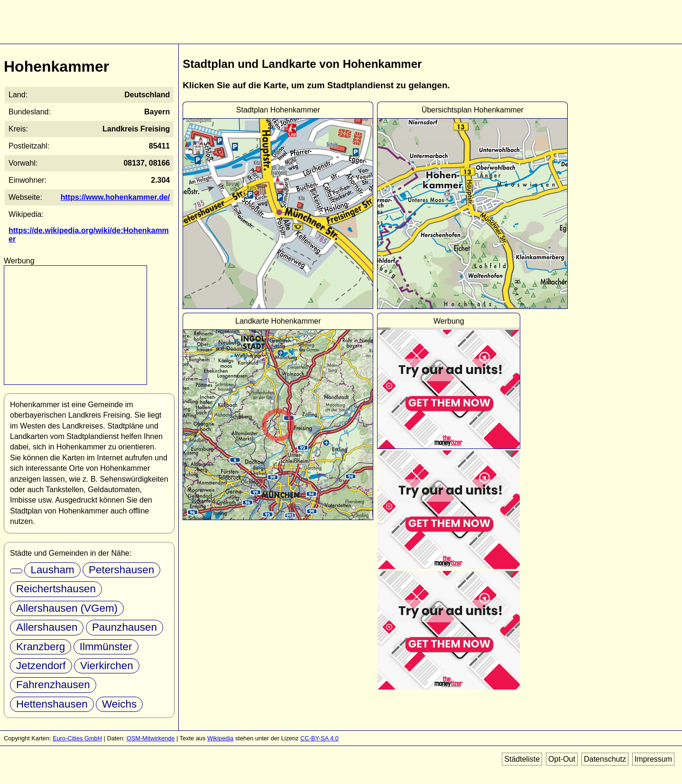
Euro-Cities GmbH (77, 738)
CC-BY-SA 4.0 (319, 738)
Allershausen (47, 627)
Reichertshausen (56, 589)
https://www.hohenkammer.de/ (115, 197)
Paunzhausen (124, 627)
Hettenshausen (52, 704)
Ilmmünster (106, 647)
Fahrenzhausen (53, 685)
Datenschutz (605, 759)
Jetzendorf (41, 666)
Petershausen (121, 570)
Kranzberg (41, 647)
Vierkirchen (107, 666)
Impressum (653, 759)
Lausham (52, 570)
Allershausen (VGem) (67, 608)
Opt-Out (562, 759)
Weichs (119, 704)
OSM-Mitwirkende (151, 738)
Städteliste (522, 759)
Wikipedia (220, 738)
